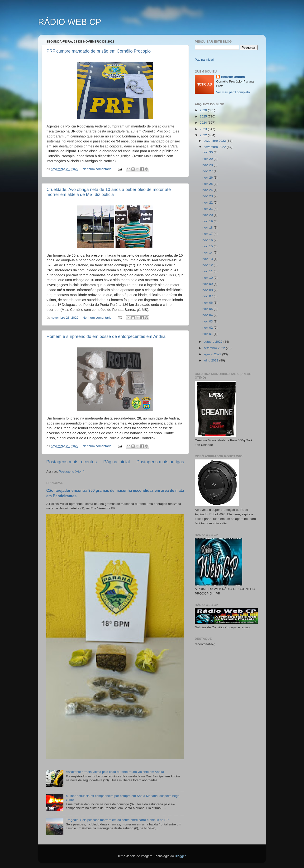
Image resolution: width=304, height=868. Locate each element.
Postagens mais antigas (160, 462)
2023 (204, 129)
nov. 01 (208, 334)
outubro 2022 (213, 342)
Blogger (180, 856)
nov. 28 (208, 165)
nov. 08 (208, 290)
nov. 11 (208, 271)
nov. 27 (208, 171)
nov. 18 (208, 227)
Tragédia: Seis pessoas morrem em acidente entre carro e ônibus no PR (117, 820)
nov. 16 (208, 240)
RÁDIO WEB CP (70, 22)
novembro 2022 (215, 147)
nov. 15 (208, 246)
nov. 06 (208, 303)
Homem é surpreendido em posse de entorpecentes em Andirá (106, 336)
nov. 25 (208, 184)
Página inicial (116, 462)
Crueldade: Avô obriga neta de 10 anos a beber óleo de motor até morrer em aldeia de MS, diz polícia (109, 192)
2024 (204, 123)
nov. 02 (208, 328)
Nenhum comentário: (98, 169)
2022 (204, 135)
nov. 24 (208, 190)
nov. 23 (208, 196)
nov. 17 (208, 234)
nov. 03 (208, 321)
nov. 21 (208, 209)
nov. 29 (208, 159)
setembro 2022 (215, 348)
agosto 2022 (213, 354)
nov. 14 (208, 252)
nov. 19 (208, 221)
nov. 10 (208, 278)
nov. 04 (208, 315)
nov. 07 (208, 296)
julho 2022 (211, 360)
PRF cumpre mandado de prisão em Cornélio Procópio (99, 51)
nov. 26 (208, 178)
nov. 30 (208, 152)
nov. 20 (208, 215)
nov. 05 (208, 309)
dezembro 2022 (215, 141)
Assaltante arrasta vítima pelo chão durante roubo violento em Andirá (115, 772)
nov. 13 (208, 259)
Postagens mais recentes (71, 462)
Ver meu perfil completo (233, 92)
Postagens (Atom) (72, 471)
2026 (204, 110)
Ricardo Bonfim (233, 77)
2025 (204, 116)
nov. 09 (208, 284)
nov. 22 (208, 202)
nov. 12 (208, 265)
